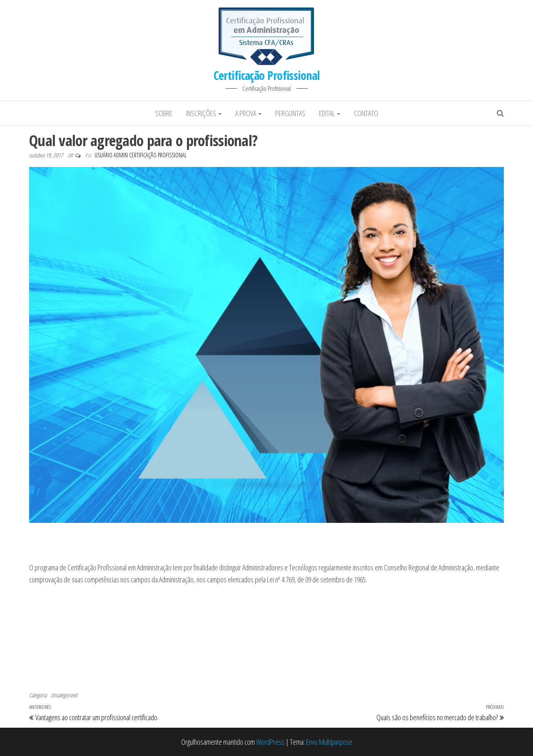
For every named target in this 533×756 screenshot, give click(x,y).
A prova (248, 113)
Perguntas (290, 113)
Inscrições (204, 113)
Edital (330, 113)
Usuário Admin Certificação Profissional (141, 155)
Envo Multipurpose (329, 742)
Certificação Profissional (267, 75)
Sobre (164, 113)
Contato (366, 113)
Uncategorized (64, 695)
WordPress (270, 742)
